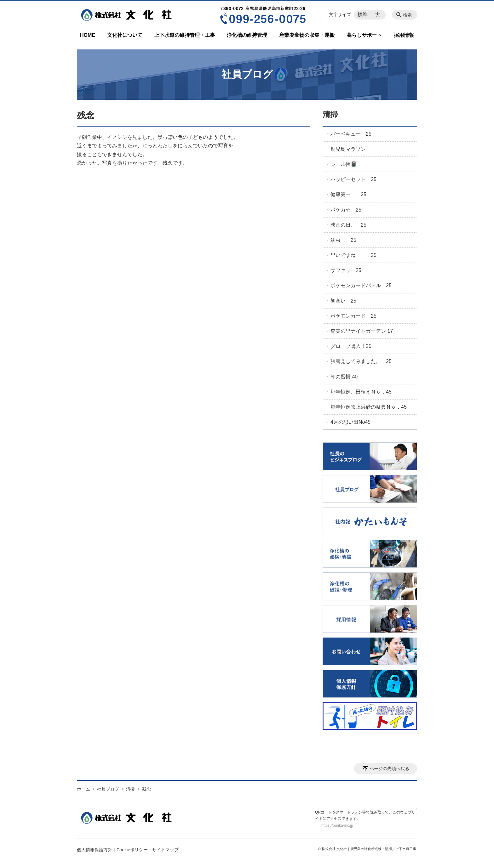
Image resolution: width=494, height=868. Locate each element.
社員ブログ (108, 789)
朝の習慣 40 (344, 377)
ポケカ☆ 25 (346, 210)
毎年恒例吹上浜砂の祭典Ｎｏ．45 (369, 407)
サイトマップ (165, 850)
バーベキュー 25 (351, 134)
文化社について (125, 35)
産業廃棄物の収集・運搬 (307, 35)
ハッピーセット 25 (353, 179)
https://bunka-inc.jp (337, 825)
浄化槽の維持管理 (247, 35)
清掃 (330, 114)
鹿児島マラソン (348, 149)
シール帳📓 (344, 164)
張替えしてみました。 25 (361, 361)
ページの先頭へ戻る (389, 769)
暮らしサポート (364, 35)
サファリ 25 (346, 270)
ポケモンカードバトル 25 (361, 285)
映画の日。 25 (348, 225)
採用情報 (404, 35)
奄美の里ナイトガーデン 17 (362, 331)
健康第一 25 (348, 194)
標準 (363, 15)
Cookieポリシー (132, 850)
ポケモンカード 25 (353, 316)
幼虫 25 (343, 240)
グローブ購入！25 (351, 346)
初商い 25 (343, 301)
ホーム (83, 789)
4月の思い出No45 (350, 422)
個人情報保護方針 (95, 850)
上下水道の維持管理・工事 (185, 35)
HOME (88, 35)
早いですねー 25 (353, 255)
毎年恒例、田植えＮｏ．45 (361, 392)
